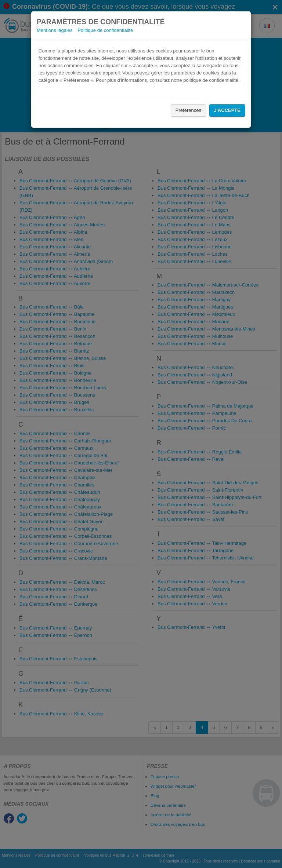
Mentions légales (55, 30)
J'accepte (227, 110)
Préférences (188, 110)
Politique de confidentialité (105, 30)
